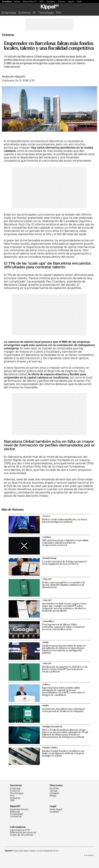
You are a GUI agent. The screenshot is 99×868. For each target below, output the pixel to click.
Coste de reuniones (22, 835)
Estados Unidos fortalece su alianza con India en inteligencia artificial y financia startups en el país (63, 753)
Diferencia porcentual (23, 833)
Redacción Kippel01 (14, 77)
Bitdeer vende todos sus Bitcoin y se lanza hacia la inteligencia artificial (64, 521)
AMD (79, 1)
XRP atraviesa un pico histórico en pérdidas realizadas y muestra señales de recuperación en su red (65, 543)
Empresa (15, 789)
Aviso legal (56, 809)
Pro (59, 13)
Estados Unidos (50, 748)
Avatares (15, 798)
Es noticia (7, 1)
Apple (71, 1)
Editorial (15, 812)
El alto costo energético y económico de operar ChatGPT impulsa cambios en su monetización (64, 585)
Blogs (53, 796)
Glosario (54, 793)
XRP (41, 1)
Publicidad (16, 814)
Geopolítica (48, 621)
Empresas (9, 13)
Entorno (24, 13)
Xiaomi (62, 1)
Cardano (51, 1)
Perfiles (54, 789)
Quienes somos (19, 809)
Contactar (16, 817)
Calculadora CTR (20, 830)
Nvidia (17, 1)
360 (12, 800)
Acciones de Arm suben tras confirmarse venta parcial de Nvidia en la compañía (64, 710)
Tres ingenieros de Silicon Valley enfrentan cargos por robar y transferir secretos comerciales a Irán (63, 627)
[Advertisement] (50, 25)
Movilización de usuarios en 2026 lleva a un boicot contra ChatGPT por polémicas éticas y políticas (65, 669)
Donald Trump (49, 558)
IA (34, 13)
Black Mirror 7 (30, 1)
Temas (53, 791)
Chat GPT (47, 579)
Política (46, 684)
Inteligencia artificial (52, 726)
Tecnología (46, 13)
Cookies (54, 812)
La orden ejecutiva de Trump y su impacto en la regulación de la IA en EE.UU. (64, 563)
